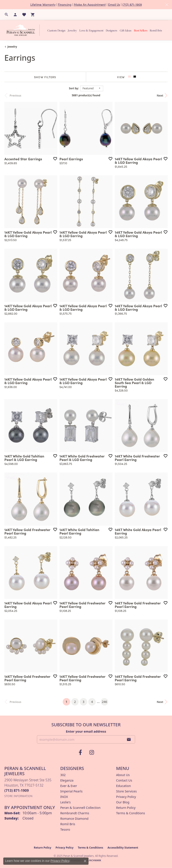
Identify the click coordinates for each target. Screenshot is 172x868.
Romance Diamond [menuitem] (74, 819)
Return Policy (126, 808)
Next (160, 95)
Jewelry (72, 30)
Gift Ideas (126, 30)
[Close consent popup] (85, 861)
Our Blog (123, 802)
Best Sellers (141, 30)
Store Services (126, 791)
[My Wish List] (24, 15)
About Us (123, 775)
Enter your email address (86, 731)
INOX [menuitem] (64, 797)
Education (123, 786)
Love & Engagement (91, 30)
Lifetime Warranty (43, 4)
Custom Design (56, 30)
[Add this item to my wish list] (55, 159)
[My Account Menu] (15, 15)
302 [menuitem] (63, 775)
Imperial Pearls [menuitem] (71, 791)
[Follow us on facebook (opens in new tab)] (80, 752)
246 (104, 702)
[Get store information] (18, 796)
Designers (111, 30)
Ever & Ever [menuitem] (69, 786)
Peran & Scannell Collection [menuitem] (80, 808)
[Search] (7, 15)
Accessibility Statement (123, 848)
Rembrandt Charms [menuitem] (75, 813)
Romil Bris (156, 30)
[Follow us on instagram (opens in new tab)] (92, 752)
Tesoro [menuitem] (65, 829)
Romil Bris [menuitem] (68, 824)
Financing (65, 4)
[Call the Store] (17, 790)
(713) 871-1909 (132, 4)
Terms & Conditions (130, 813)
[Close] (167, 5)
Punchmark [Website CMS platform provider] (94, 860)
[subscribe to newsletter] (129, 739)
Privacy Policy (126, 797)
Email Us (114, 4)
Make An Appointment (90, 4)
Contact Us (124, 780)
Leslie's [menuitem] (66, 802)
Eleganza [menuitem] (67, 780)
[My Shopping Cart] (33, 15)
